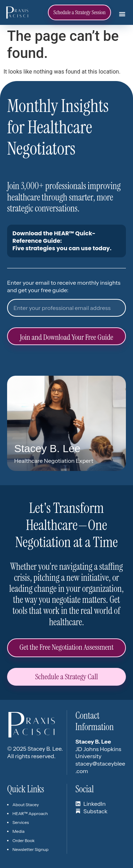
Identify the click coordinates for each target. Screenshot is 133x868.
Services (21, 822)
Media (18, 831)
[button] (122, 14)
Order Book (24, 840)
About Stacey (26, 805)
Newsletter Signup (31, 849)
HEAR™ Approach (30, 813)
